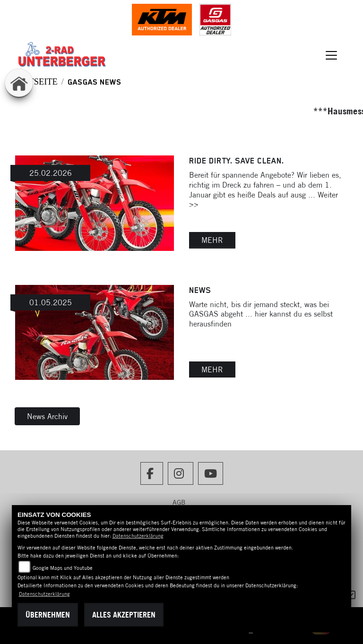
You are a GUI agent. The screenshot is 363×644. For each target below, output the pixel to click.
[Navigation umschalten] (332, 55)
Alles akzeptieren (124, 615)
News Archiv (47, 416)
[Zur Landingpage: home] (19, 83)
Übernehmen (48, 615)
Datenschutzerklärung (138, 536)
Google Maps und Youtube (63, 568)
